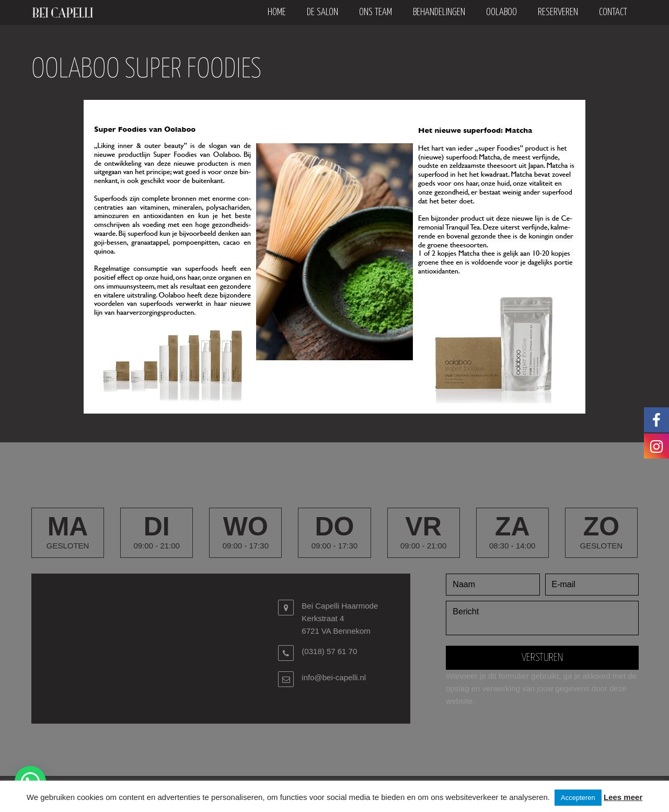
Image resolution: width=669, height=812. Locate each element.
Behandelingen (439, 12)
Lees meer (623, 797)
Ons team (376, 12)
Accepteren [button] (578, 798)
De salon (322, 12)
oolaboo (501, 12)
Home (277, 12)
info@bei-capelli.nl (334, 677)
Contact (613, 12)
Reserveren (558, 12)
